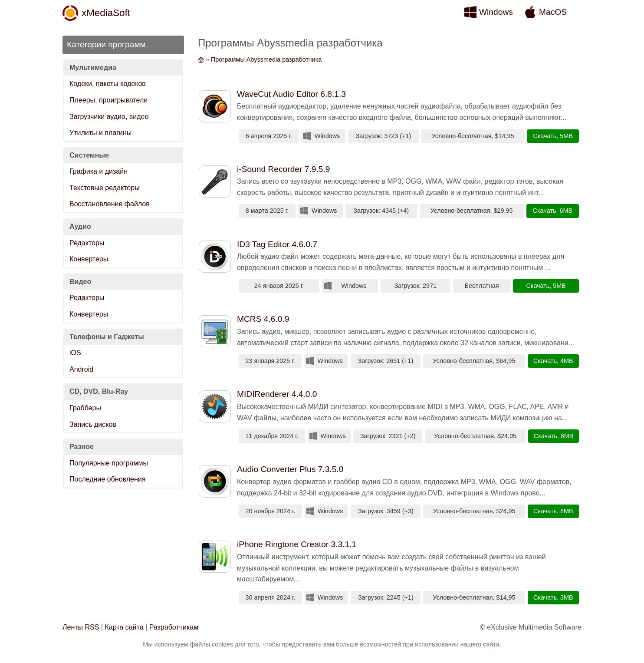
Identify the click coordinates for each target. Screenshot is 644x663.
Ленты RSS (81, 627)
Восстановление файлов (110, 204)
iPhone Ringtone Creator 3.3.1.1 (297, 544)
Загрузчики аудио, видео (109, 117)
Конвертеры (89, 259)
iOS (75, 353)
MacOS (553, 12)
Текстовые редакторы (105, 188)
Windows (496, 12)
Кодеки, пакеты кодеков (108, 84)
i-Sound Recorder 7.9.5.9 (283, 169)
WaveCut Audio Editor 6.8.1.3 (291, 94)
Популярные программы (109, 463)
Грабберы (85, 408)
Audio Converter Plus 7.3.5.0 (290, 469)
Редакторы (87, 243)
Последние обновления (107, 479)
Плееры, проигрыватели (108, 100)
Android (81, 369)
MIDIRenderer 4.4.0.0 (277, 394)
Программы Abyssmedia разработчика (266, 59)
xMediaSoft (106, 13)
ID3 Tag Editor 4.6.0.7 (277, 244)
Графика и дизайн (99, 171)
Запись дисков (93, 424)
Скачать (545, 136)
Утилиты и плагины (100, 133)
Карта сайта (124, 627)
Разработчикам (174, 627)
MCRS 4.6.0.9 (263, 319)
